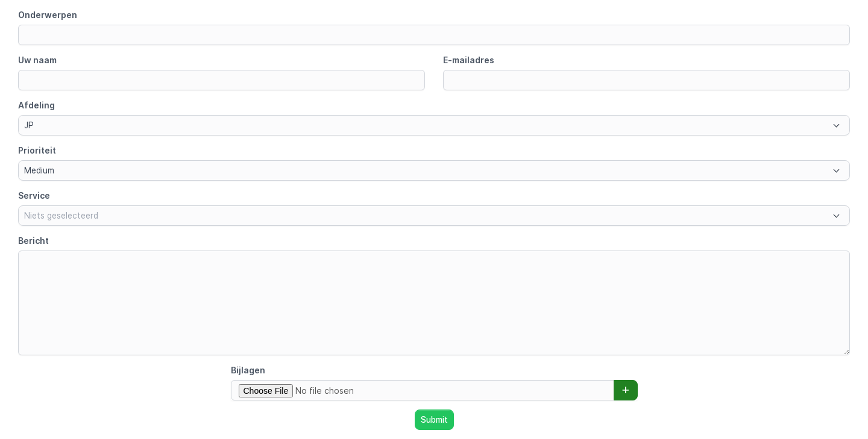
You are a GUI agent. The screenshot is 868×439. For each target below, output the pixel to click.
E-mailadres (469, 60)
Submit (434, 420)
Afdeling (36, 105)
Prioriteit (37, 150)
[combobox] (434, 125)
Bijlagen (248, 370)
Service (34, 195)
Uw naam (37, 60)
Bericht (33, 241)
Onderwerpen (48, 15)
